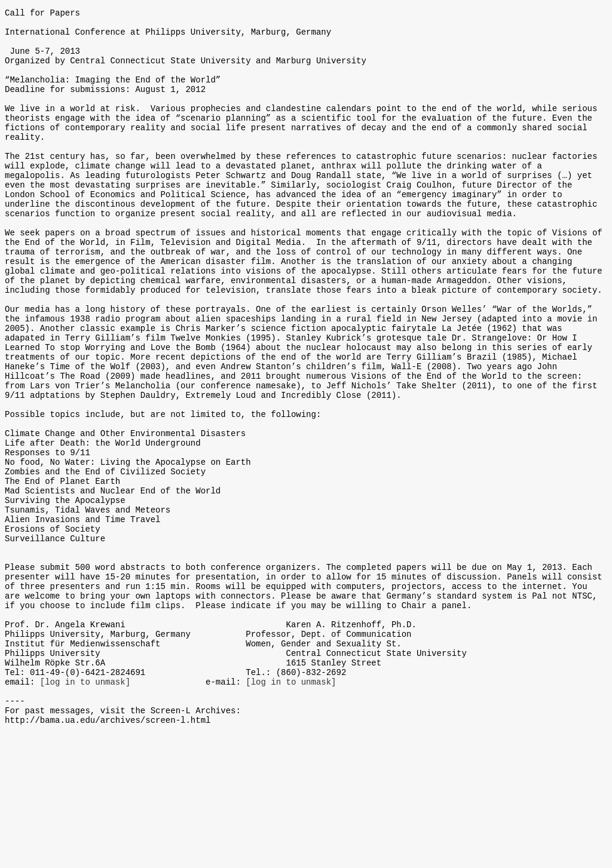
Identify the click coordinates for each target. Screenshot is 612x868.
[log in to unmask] (85, 809)
